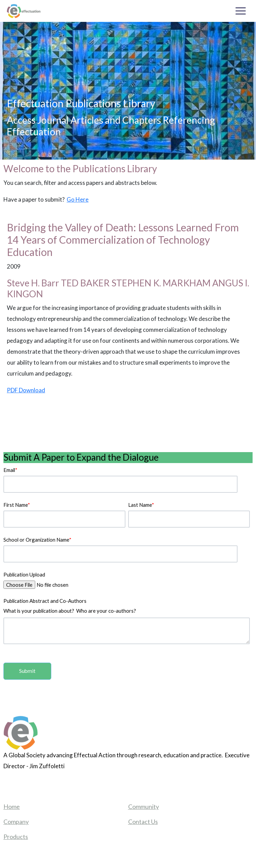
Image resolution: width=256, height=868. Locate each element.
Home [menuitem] (12, 806)
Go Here (78, 199)
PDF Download (26, 390)
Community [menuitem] (144, 806)
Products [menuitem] (16, 837)
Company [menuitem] (16, 822)
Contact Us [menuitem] (143, 822)
